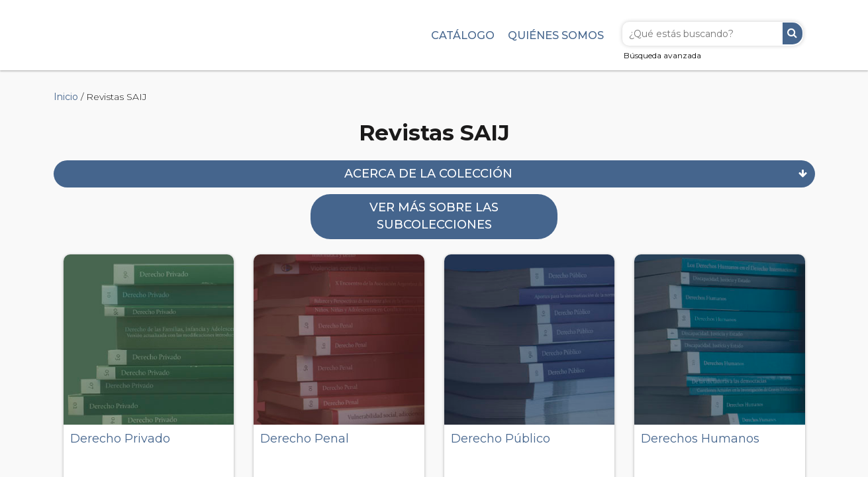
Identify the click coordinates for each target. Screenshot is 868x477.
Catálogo (463, 35)
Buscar (793, 33)
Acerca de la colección (428, 174)
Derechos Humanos (700, 439)
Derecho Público (501, 439)
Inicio (66, 97)
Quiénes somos (556, 35)
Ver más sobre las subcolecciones (434, 216)
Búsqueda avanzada (662, 55)
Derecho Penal (305, 439)
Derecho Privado (120, 439)
